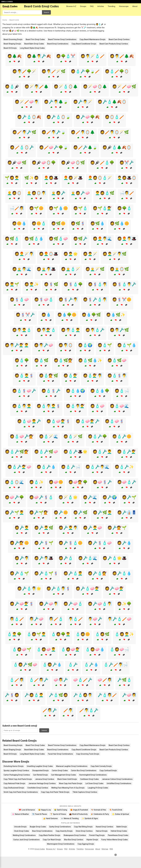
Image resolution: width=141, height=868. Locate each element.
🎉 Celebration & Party (100, 814)
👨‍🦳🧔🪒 (58, 193)
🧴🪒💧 (91, 665)
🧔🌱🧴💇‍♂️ (102, 208)
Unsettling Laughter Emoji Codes (40, 766)
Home (5, 20)
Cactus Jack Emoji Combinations (27, 840)
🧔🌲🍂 (14, 56)
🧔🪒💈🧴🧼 (100, 543)
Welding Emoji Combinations (24, 835)
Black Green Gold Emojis (67, 779)
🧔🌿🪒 (80, 239)
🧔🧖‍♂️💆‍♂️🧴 (22, 330)
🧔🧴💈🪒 (51, 391)
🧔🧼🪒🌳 (14, 497)
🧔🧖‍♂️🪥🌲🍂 (122, 56)
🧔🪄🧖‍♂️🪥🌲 (36, 87)
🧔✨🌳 (124, 604)
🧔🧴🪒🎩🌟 (75, 452)
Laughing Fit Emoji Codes (98, 788)
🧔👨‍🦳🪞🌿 (119, 269)
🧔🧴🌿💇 (63, 360)
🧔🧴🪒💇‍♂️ (127, 452)
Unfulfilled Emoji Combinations (119, 783)
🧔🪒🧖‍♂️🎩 (44, 558)
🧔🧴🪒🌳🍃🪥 (85, 71)
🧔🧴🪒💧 (46, 467)
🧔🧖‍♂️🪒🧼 (44, 345)
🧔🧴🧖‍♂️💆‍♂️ (22, 406)
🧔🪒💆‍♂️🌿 (44, 528)
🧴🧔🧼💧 (95, 649)
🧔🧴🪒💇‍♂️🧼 (19, 467)
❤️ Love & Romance (27, 810)
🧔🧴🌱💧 (127, 345)
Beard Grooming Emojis (13, 39)
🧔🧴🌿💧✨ (90, 360)
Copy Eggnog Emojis (86, 844)
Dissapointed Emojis (41, 771)
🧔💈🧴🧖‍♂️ (98, 284)
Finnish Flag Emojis (97, 835)
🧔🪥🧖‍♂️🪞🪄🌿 (114, 132)
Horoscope (124, 6)
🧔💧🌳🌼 (67, 315)
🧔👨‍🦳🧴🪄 (71, 269)
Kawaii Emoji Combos (105, 827)
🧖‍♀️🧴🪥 (17, 619)
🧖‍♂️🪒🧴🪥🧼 (120, 619)
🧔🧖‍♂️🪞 (66, 345)
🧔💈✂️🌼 (122, 299)
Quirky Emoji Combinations (60, 827)
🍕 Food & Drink (116, 810)
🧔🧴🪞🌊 (14, 482)
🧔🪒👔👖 (127, 512)
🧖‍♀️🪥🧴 (56, 619)
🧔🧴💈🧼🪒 (24, 391)
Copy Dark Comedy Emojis (101, 766)
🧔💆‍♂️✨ (32, 284)
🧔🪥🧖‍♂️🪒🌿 (24, 132)
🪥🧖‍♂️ (68, 710)
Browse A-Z (71, 6)
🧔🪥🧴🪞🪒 (22, 147)
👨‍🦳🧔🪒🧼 (80, 193)
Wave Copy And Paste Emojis (71, 783)
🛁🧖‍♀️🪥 (127, 193)
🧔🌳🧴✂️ (66, 56)
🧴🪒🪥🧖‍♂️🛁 (116, 665)
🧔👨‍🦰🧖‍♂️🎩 (127, 239)
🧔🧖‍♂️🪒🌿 (119, 330)
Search (46, 12)
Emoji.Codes (40, 849)
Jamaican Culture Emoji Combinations (117, 779)
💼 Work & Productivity (78, 814)
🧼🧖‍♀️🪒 (61, 680)
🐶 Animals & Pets (99, 810)
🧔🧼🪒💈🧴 (41, 497)
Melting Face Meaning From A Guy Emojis (68, 788)
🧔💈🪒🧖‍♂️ (68, 299)
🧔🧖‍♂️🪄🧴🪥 (93, 56)
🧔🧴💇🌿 (49, 376)
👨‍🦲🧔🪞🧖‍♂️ (36, 193)
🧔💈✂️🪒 (25, 315)
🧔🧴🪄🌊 (49, 436)
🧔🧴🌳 (22, 360)
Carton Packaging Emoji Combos (17, 775)
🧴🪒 (73, 665)
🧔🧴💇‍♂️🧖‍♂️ (93, 376)
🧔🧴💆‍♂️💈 (24, 376)
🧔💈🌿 (51, 284)
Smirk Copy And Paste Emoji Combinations (21, 792)
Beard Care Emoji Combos (119, 39)
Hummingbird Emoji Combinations (93, 775)
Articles (101, 6)
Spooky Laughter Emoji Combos (16, 771)
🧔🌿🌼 (58, 223)
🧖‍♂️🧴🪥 (76, 619)
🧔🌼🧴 (39, 223)
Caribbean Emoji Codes (90, 779)
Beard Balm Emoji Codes (34, 44)
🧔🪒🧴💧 (122, 573)
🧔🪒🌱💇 (39, 512)
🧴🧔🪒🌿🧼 (25, 665)
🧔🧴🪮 (12, 87)
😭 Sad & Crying (61, 810)
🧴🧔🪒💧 (52, 665)
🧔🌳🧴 (124, 208)
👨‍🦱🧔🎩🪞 (127, 178)
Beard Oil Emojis (10, 48)
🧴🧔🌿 (102, 634)
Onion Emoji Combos (84, 831)
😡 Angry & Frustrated (79, 810)
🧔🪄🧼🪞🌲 (95, 87)
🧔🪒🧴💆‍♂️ (73, 573)
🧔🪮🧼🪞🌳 (44, 163)
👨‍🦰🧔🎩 (51, 178)
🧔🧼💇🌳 (78, 482)
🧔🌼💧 (19, 223)
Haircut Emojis (102, 831)
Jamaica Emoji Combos (45, 779)
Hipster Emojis (92, 840)
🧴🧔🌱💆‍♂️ (36, 634)
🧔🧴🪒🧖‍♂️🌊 (97, 467)
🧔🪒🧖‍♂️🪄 (83, 102)
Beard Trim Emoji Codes (35, 39)
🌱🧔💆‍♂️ (12, 178)
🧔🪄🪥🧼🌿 (124, 87)
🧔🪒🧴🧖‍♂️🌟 (29, 589)
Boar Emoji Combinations (42, 831)
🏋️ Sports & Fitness (58, 814)
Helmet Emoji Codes (119, 831)
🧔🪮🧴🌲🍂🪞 (117, 147)
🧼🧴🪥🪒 (83, 680)
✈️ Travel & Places (40, 814)
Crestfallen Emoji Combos (38, 788)
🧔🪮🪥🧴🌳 (102, 163)
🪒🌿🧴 (124, 680)
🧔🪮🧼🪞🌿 (73, 163)
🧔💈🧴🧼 (19, 299)
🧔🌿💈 (78, 223)
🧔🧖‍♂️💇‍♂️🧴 (46, 330)
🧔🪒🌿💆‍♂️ (102, 512)
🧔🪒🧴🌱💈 (46, 573)
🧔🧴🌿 (41, 360)
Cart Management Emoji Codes (64, 775)
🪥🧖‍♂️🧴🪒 (89, 710)
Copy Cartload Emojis (108, 771)
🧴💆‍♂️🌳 (14, 634)
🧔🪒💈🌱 (44, 543)
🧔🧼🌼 (56, 482)
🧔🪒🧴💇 (97, 573)
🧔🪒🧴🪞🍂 (29, 117)
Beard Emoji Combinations (58, 44)
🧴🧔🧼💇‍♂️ (71, 649)
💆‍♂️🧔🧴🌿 (105, 193)
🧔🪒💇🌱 (117, 528)
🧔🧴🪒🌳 (97, 436)
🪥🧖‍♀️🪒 (50, 710)
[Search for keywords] (22, 12)
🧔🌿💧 (98, 223)
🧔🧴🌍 (85, 345)
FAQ (92, 6)
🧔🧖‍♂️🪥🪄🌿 (54, 71)
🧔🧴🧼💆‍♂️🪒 (29, 421)
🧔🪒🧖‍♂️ (22, 558)
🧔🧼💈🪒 (102, 482)
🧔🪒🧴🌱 (19, 573)
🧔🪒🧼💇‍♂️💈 (22, 604)
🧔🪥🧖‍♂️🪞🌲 (83, 132)
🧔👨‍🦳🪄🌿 (95, 269)
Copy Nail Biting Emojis (83, 827)
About (135, 6)
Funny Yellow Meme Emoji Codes (114, 840)
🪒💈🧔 (12, 695)
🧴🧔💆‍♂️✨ (124, 634)
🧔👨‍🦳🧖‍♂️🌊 (22, 269)
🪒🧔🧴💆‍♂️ (34, 695)
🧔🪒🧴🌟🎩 (115, 558)
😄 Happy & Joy (45, 810)
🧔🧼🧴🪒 (127, 482)
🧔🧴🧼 (97, 406)
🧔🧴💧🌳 (100, 391)
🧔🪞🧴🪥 (114, 117)
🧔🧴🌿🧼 (117, 360)
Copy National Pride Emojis (14, 783)
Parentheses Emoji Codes (118, 835)
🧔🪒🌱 (129, 497)
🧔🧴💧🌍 (75, 391)
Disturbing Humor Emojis (14, 766)
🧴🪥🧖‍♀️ (17, 680)
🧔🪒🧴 (66, 558)
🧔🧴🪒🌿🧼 (46, 452)
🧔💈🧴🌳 (73, 284)
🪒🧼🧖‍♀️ (129, 695)
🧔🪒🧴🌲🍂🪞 (112, 102)
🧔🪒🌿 (80, 512)
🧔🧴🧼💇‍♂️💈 (58, 421)
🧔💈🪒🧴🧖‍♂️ (95, 299)
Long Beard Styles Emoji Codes (32, 48)
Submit (44, 730)
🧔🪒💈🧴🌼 (71, 543)
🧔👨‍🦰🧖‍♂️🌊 (102, 239)
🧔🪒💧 (124, 543)
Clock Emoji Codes (21, 831)
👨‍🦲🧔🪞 (14, 193)
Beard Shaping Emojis (12, 44)
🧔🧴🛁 (122, 391)
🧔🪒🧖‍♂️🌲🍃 (56, 102)
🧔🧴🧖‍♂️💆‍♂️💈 (49, 406)
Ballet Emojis (122, 827)
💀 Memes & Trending (70, 818)
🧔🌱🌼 (36, 208)
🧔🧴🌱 (105, 345)
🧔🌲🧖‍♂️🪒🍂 (39, 56)
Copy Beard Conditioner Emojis (84, 44)
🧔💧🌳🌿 (91, 315)
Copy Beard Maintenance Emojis (93, 39)
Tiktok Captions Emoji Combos (85, 792)
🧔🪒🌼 (61, 512)
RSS (111, 849)
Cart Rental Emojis (41, 775)
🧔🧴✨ (36, 482)
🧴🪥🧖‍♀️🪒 (39, 680)
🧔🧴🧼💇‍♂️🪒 (88, 421)
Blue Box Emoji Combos (74, 840)
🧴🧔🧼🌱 (22, 649)
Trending (111, 6)
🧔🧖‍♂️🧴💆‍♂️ (71, 330)
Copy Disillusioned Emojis (14, 788)
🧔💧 (46, 315)
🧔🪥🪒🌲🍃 (85, 147)
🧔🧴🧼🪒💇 (22, 436)
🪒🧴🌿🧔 (58, 695)
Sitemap (105, 849)
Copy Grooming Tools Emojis (88, 754)
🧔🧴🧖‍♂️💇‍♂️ (75, 406)
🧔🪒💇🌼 (19, 543)
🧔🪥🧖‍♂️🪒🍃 (54, 132)
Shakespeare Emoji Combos (75, 835)
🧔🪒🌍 (110, 497)
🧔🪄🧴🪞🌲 (66, 87)
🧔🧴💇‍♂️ (71, 376)
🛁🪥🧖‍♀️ (17, 208)
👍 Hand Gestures (50, 818)
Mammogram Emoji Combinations (61, 844)
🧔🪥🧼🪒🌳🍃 (54, 147)
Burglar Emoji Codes (38, 827)
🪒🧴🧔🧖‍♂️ (83, 695)
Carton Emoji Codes (60, 771)
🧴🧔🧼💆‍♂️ (46, 649)
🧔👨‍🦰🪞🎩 (49, 254)
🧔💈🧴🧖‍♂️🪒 (124, 284)
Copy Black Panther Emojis (50, 835)
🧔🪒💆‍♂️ (22, 528)
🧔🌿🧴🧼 (58, 239)
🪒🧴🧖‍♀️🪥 (107, 695)
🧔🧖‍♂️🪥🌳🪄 (24, 71)
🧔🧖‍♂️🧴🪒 (95, 330)
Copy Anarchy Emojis (64, 831)
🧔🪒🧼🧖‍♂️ (49, 604)
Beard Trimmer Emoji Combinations (62, 39)
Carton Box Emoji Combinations (84, 771)
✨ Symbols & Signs (90, 818)
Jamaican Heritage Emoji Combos (42, 783)
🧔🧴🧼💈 (114, 421)
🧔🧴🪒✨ (124, 467)
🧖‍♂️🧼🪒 (95, 619)
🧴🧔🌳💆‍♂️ (61, 634)
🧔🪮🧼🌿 (17, 163)
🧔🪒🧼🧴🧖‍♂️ (100, 604)
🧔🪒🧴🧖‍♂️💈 (58, 589)
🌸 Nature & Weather (20, 814)
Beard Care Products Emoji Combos (114, 44)
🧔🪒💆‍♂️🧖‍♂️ (68, 528)
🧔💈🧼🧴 (44, 299)
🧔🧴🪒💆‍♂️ (102, 452)
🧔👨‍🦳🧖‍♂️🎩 (46, 269)
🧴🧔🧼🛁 (119, 649)
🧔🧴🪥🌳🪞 (117, 71)
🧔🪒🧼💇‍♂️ (114, 589)
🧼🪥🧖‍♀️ (105, 680)
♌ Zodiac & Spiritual (120, 814)
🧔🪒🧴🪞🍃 (58, 117)
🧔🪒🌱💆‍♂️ (14, 512)
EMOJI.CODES (7, 2)
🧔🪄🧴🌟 (68, 497)
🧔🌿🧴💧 (34, 239)
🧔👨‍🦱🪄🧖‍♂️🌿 (115, 254)
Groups (83, 6)
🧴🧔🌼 (83, 634)
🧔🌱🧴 (80, 208)
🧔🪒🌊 (90, 497)
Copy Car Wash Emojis (52, 840)
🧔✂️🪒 (127, 163)
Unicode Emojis (20, 827)
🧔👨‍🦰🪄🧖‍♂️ (24, 254)
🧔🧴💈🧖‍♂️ (117, 376)
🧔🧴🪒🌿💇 (17, 452)
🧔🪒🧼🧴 (73, 604)
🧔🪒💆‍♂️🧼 (93, 528)
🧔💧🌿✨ (116, 315)
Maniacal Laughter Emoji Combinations (72, 766)
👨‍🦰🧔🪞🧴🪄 (100, 178)
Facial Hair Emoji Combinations (60, 754)
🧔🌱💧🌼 (58, 208)
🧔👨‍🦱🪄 (90, 254)
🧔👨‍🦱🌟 (71, 254)
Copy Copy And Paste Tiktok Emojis (55, 792)
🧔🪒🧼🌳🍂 (88, 117)
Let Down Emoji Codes (94, 783)
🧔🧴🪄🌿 (73, 436)
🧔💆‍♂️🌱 (12, 284)
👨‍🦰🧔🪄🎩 (73, 178)
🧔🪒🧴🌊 (88, 558)
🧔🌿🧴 (12, 239)
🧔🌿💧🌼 (120, 223)
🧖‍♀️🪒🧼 (36, 619)
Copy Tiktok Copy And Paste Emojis (18, 779)
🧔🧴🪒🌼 (122, 436)
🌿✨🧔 (32, 178)
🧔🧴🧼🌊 (119, 406)
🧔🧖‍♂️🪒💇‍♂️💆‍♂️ (17, 345)
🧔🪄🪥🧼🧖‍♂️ (27, 102)
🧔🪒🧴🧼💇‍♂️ (88, 589)
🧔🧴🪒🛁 (71, 467)
